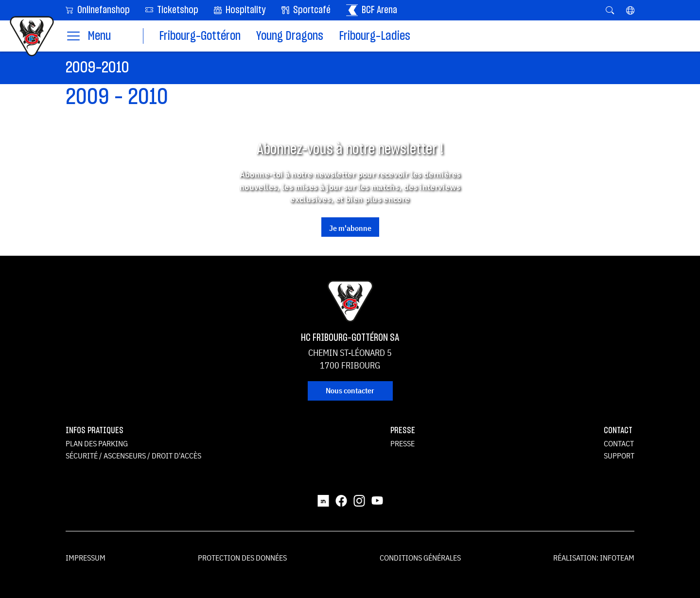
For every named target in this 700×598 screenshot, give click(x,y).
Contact (619, 443)
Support (619, 456)
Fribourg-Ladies (375, 36)
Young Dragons (290, 36)
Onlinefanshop (98, 9)
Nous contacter (350, 390)
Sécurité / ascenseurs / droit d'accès (133, 456)
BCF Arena (372, 10)
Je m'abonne (350, 228)
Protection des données (242, 558)
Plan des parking (97, 443)
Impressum (86, 558)
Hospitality (240, 10)
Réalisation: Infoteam (594, 558)
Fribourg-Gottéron (200, 36)
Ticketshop (172, 9)
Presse (402, 443)
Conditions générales (420, 558)
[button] (630, 10)
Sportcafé (306, 10)
